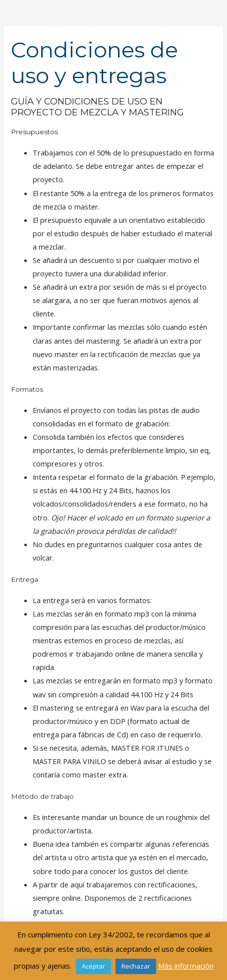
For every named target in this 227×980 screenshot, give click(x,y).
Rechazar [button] (136, 966)
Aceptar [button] (93, 966)
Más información (186, 966)
